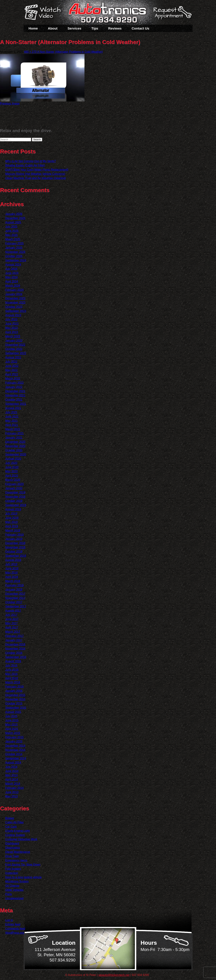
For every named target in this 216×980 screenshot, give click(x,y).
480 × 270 (30, 52)
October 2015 (14, 703)
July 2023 (11, 319)
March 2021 (13, 429)
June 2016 (12, 670)
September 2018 (16, 556)
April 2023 (12, 332)
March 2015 (13, 733)
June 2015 (12, 720)
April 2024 (12, 281)
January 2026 (14, 214)
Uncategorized (14, 898)
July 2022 (11, 362)
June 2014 (12, 771)
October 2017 (14, 602)
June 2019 (12, 518)
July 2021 (11, 412)
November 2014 (15, 750)
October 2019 (14, 501)
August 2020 (13, 459)
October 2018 (14, 552)
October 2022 (14, 349)
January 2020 (14, 488)
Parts (9, 894)
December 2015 (15, 695)
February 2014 (14, 788)
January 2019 (14, 539)
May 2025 (11, 235)
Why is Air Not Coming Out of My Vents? (31, 161)
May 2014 (11, 775)
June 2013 (12, 792)
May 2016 (11, 674)
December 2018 (15, 543)
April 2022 (12, 374)
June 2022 (12, 366)
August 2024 (13, 265)
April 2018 (12, 577)
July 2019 (11, 514)
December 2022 (15, 345)
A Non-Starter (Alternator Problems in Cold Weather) (70, 52)
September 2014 (16, 758)
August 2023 (13, 315)
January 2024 (14, 294)
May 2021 (11, 421)
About (53, 28)
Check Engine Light (18, 831)
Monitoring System (17, 881)
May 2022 (11, 370)
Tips (95, 28)
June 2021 (12, 416)
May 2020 (11, 471)
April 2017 (12, 628)
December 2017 (15, 594)
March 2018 (13, 581)
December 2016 (15, 644)
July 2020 (11, 463)
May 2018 (11, 573)
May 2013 (11, 796)
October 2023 (14, 307)
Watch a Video (44, 13)
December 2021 (15, 391)
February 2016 (14, 687)
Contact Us (140, 28)
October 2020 (14, 450)
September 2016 (16, 657)
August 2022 (13, 357)
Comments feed (15, 929)
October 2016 (14, 653)
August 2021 (13, 408)
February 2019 (14, 535)
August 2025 (13, 222)
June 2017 (12, 619)
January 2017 (14, 640)
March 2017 (13, 632)
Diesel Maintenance (18, 852)
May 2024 (11, 277)
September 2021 (16, 404)
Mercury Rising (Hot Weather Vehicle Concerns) (35, 174)
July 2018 (11, 564)
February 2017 (14, 636)
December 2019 (15, 492)
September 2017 (16, 606)
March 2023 (13, 336)
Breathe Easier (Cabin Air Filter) (25, 165)
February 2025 (14, 243)
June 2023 (12, 324)
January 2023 (14, 341)
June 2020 (12, 467)
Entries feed (13, 924)
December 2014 (15, 746)
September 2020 (16, 454)
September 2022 (16, 353)
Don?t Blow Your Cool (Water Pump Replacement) (37, 170)
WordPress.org (15, 933)
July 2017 (11, 615)
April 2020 (12, 476)
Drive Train (12, 856)
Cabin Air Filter (15, 822)
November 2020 (15, 446)
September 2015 (16, 708)
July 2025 (11, 227)
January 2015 (14, 741)
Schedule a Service (172, 15)
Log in (9, 920)
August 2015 (13, 712)
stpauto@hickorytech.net (114, 975)
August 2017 (13, 611)
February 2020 (14, 484)
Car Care (11, 827)
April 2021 (12, 425)
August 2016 (13, 661)
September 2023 (16, 311)
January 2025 (14, 248)
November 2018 (15, 547)
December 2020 (15, 442)
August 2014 (13, 763)
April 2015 (12, 729)
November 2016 (15, 649)
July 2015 (11, 716)
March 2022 (13, 379)
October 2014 (14, 754)
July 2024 (11, 269)
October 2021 (14, 400)
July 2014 (11, 767)
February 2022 (14, 383)
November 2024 (15, 252)
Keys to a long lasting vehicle (23, 877)
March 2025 (13, 239)
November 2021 (15, 395)
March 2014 (13, 784)
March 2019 (13, 530)
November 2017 (15, 598)
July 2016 (11, 665)
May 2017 (11, 623)
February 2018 (14, 585)
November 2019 (15, 497)
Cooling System (15, 835)
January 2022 (14, 387)
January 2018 (14, 590)
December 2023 (15, 298)
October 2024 (14, 256)
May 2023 (11, 328)
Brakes (10, 818)
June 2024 (12, 273)
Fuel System (13, 869)
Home (33, 28)
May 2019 (11, 522)
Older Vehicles (14, 890)
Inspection (12, 873)
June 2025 (12, 231)
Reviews (115, 28)
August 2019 (13, 509)
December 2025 (15, 218)
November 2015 (15, 699)
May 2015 (11, 725)
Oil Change (12, 886)
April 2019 (12, 526)
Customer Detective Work (21, 839)
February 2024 (14, 290)
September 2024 (16, 260)
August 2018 (13, 560)
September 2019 (16, 505)
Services (74, 28)
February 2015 (14, 737)
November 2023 (15, 303)
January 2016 (14, 691)
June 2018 (12, 568)
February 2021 (14, 433)
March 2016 (13, 682)
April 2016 (12, 678)
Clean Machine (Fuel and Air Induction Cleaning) (36, 178)
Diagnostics (13, 848)
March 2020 (13, 480)
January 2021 (14, 438)
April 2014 (12, 779)
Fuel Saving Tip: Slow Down (23, 865)
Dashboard (12, 843)
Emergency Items (16, 860)
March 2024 (13, 286)
